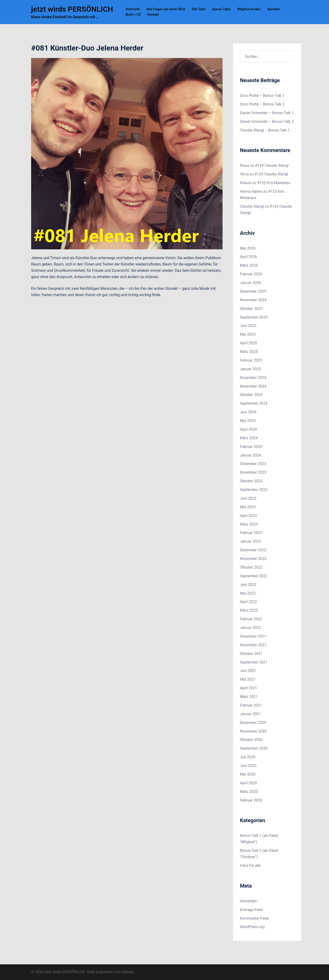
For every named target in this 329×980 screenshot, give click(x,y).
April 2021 (249, 688)
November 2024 (253, 386)
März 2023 (249, 524)
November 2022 (253, 559)
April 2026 (249, 257)
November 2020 (253, 731)
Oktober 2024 (251, 395)
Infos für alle (250, 866)
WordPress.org (252, 927)
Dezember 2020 (253, 723)
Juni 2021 (248, 671)
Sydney (128, 972)
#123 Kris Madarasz (274, 183)
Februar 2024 (251, 447)
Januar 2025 (250, 369)
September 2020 (254, 748)
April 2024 (249, 429)
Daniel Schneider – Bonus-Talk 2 (267, 122)
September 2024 (254, 403)
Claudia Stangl (252, 206)
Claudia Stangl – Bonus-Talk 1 (265, 130)
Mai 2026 (248, 248)
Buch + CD (133, 15)
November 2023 (253, 472)
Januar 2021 (250, 714)
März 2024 (249, 438)
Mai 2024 (248, 421)
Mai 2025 (248, 334)
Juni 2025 (248, 326)
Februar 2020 (251, 800)
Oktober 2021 (251, 654)
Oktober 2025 (251, 309)
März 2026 (249, 265)
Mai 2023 (248, 507)
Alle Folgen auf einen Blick (166, 9)
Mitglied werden (249, 9)
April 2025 (249, 343)
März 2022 (249, 610)
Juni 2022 (248, 585)
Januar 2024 (250, 455)
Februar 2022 (251, 619)
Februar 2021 (251, 705)
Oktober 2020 (251, 740)
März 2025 (249, 352)
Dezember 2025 (253, 291)
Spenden (273, 9)
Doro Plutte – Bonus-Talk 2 (262, 104)
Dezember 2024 (253, 378)
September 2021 (254, 662)
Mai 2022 (248, 593)
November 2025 (253, 300)
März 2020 (249, 792)
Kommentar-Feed (254, 918)
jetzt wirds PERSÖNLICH (72, 9)
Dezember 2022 (253, 550)
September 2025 (254, 317)
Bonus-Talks (222, 9)
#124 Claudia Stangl (272, 165)
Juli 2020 (248, 757)
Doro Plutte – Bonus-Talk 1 (262, 96)
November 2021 (253, 645)
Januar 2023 (250, 541)
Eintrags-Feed (251, 910)
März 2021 (249, 697)
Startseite (133, 9)
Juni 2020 (248, 766)
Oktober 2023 (251, 481)
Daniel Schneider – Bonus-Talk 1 (267, 113)
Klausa (246, 183)
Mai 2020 (248, 774)
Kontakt (153, 15)
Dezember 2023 (253, 464)
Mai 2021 (248, 679)
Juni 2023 (248, 498)
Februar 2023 (251, 533)
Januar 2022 (250, 628)
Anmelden (249, 901)
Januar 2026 (250, 283)
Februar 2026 (251, 274)
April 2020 (249, 783)
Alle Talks (199, 9)
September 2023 (254, 490)
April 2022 (249, 602)
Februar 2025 (251, 360)
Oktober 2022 (251, 567)
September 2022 (254, 576)
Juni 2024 (248, 412)
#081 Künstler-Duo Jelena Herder (87, 48)
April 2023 (249, 516)
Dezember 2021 (253, 636)
